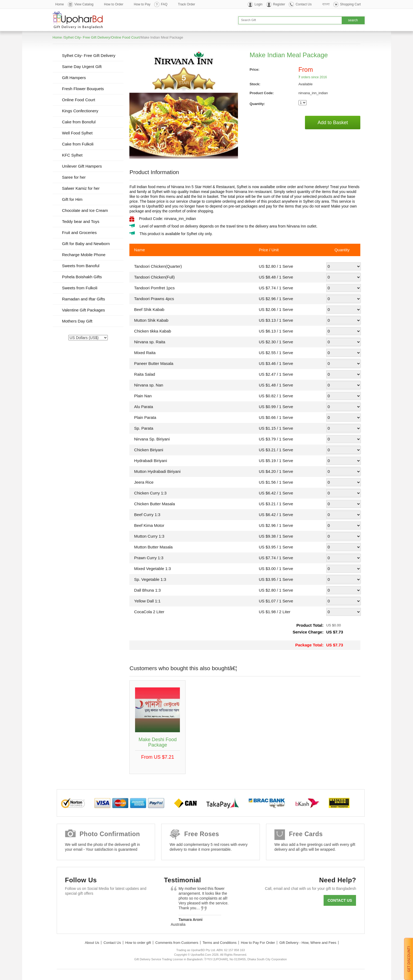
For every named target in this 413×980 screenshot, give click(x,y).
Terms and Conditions (220, 943)
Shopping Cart (350, 4)
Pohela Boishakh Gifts (82, 277)
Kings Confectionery (80, 111)
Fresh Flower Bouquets (83, 89)
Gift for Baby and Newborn (86, 244)
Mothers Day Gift (77, 321)
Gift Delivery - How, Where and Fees (308, 943)
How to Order (114, 4)
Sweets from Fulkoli (80, 288)
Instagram (134, 906)
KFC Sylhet (72, 155)
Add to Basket (333, 123)
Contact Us (303, 4)
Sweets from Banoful (81, 266)
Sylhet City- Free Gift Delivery (87, 37)
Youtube (119, 906)
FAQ (164, 4)
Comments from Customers (177, 943)
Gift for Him (72, 199)
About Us (92, 943)
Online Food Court (125, 37)
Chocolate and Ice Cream (85, 210)
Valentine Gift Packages (84, 310)
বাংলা (326, 4)
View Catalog (84, 4)
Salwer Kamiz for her (81, 188)
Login (258, 4)
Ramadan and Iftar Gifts (84, 299)
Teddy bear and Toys (81, 221)
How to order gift (138, 943)
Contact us (340, 900)
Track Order (187, 4)
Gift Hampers (74, 78)
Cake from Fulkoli (78, 144)
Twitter (87, 906)
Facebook (72, 906)
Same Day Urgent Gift (82, 67)
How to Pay (142, 4)
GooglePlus (103, 906)
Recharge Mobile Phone (84, 255)
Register (279, 4)
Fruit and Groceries (79, 233)
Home (60, 4)
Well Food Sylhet (77, 133)
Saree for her (74, 177)
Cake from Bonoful (79, 122)
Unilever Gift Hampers (82, 166)
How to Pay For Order (258, 943)
